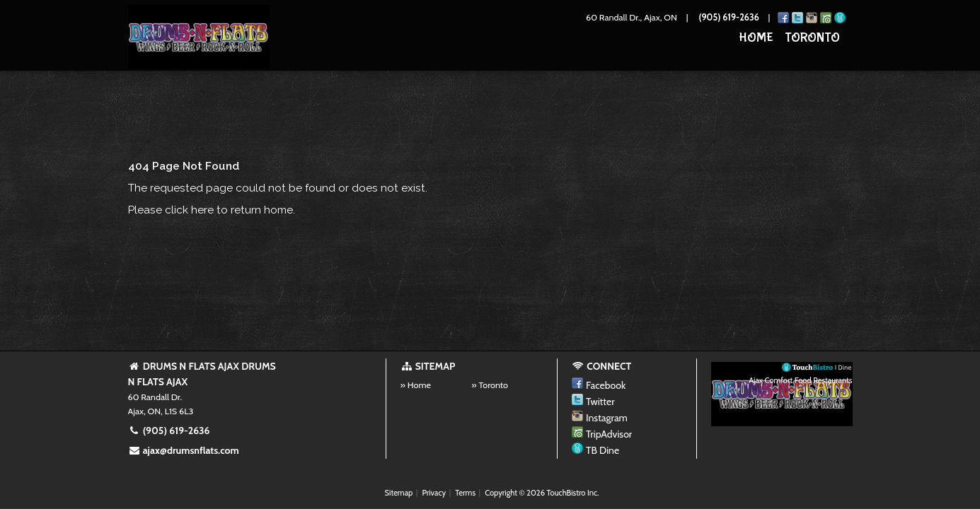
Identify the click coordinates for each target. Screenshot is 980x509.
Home (756, 38)
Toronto (812, 38)
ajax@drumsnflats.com (184, 450)
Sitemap (399, 493)
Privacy (434, 493)
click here (189, 210)
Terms (465, 493)
